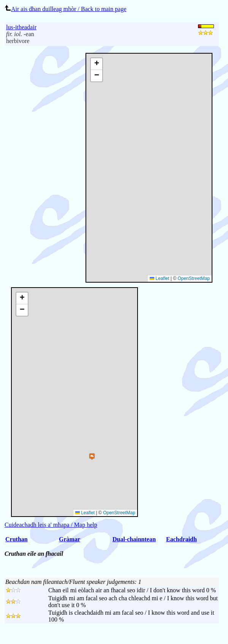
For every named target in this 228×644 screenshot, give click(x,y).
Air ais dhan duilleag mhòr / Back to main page (65, 9)
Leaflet (159, 278)
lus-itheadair (21, 27)
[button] (97, 64)
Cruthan (17, 539)
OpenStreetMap (194, 278)
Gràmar (70, 539)
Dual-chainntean (134, 539)
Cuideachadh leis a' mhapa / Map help (51, 525)
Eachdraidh (181, 539)
